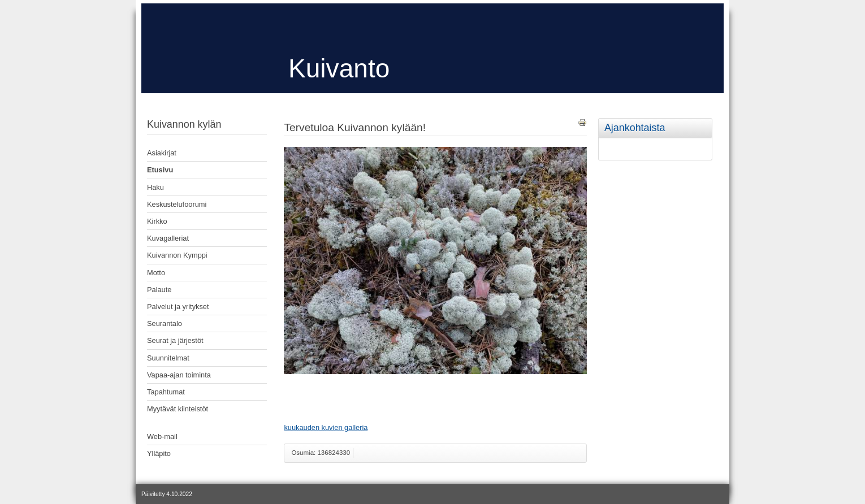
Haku (155, 187)
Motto (156, 273)
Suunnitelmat (168, 358)
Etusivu (160, 170)
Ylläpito (159, 453)
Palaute (159, 290)
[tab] (710, 120)
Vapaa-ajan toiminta (179, 375)
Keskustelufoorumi (177, 204)
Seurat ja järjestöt (175, 340)
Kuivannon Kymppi (177, 255)
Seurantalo (165, 323)
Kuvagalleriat (168, 238)
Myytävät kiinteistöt (178, 409)
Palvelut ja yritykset (178, 307)
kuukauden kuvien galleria (326, 427)
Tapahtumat (166, 392)
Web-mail (162, 436)
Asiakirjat (162, 153)
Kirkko (157, 221)
